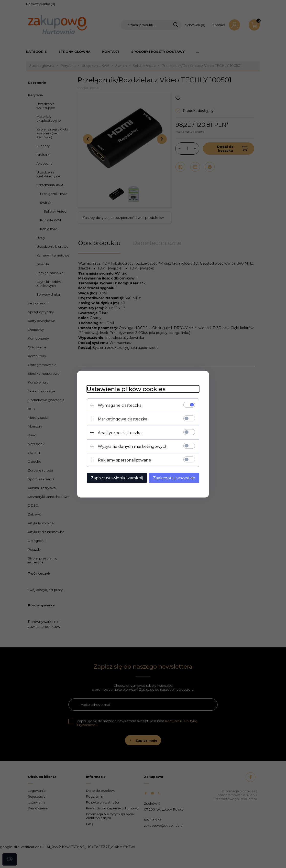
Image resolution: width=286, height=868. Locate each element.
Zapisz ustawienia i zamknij (117, 478)
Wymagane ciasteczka (120, 405)
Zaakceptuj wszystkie (174, 478)
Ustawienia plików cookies (126, 389)
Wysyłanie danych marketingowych (133, 446)
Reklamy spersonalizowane (124, 460)
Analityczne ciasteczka (120, 433)
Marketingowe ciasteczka (123, 419)
